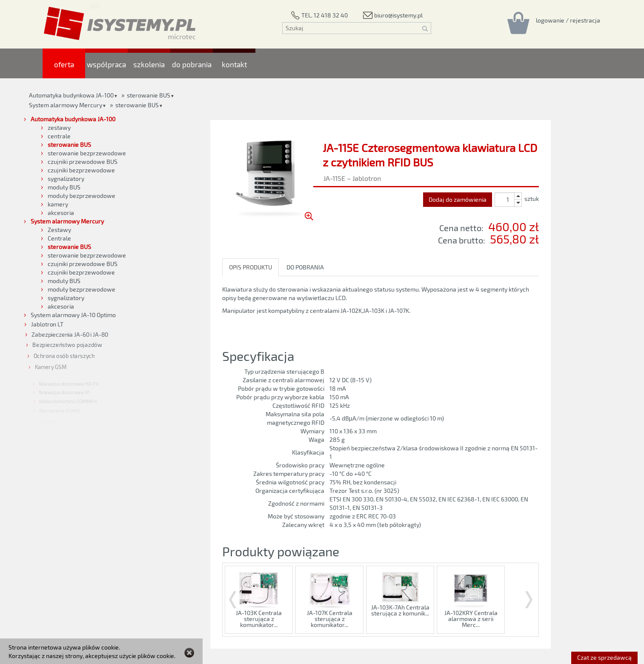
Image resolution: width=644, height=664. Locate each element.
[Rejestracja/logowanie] (568, 20)
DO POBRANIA (305, 267)
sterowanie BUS (137, 105)
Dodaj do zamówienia (458, 199)
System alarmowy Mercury (66, 105)
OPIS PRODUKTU (250, 267)
